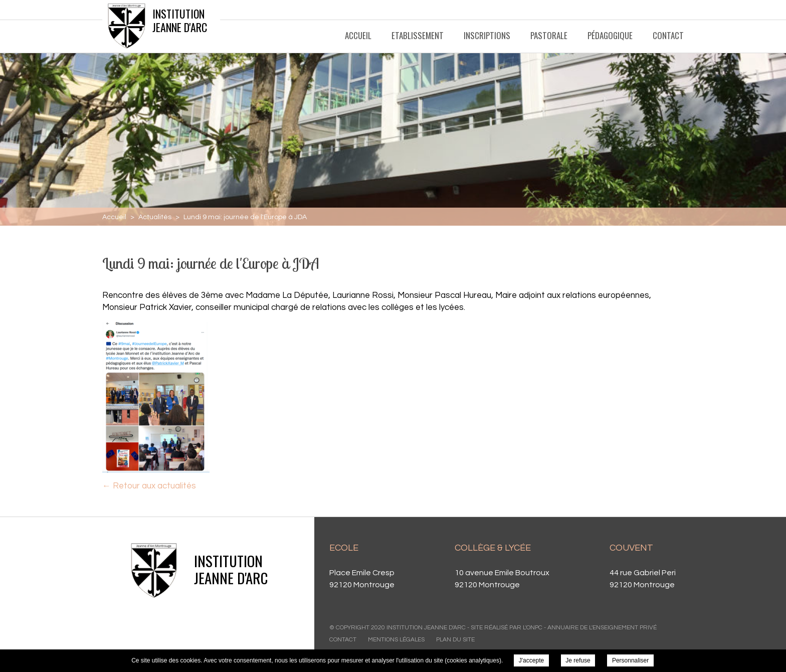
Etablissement (418, 35)
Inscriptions (487, 35)
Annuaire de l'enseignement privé (602, 628)
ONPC (534, 628)
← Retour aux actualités (149, 486)
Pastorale (549, 35)
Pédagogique (610, 35)
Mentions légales (396, 640)
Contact (668, 35)
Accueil (358, 35)
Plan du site (455, 640)
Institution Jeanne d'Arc (180, 20)
